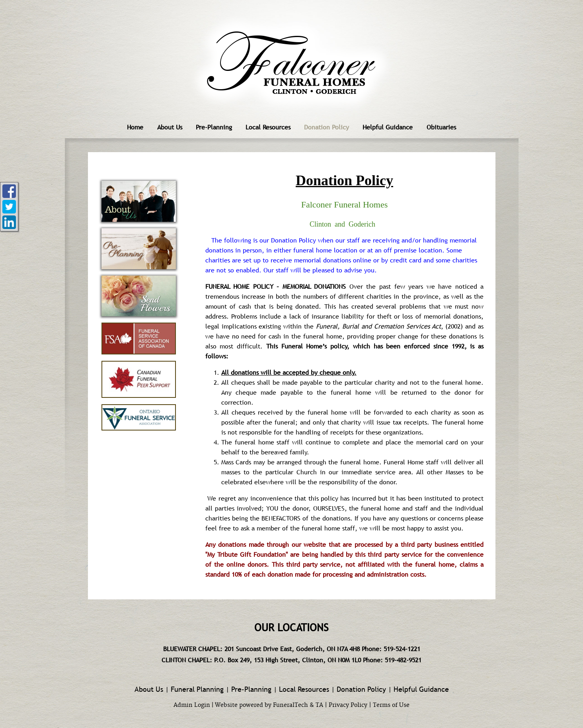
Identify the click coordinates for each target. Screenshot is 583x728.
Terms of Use (391, 705)
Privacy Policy (348, 705)
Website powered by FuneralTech (261, 705)
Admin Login (192, 705)
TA (319, 705)
